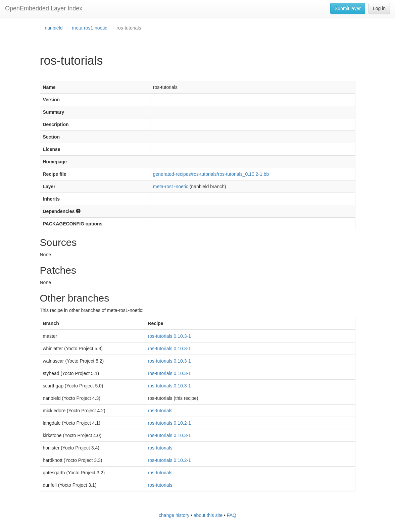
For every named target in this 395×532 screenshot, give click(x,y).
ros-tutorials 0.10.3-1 (169, 336)
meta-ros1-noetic (89, 28)
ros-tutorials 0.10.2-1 (169, 423)
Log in (379, 8)
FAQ (232, 515)
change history (174, 515)
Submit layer (348, 8)
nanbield (54, 28)
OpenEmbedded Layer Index (44, 8)
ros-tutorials (160, 411)
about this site (208, 515)
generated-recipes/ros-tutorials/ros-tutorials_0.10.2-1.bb (211, 174)
